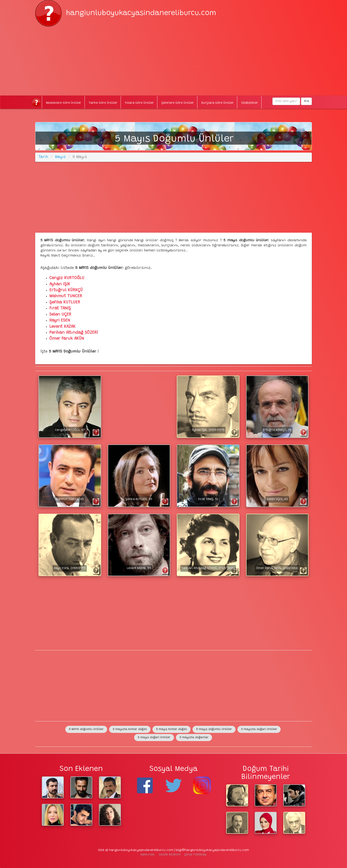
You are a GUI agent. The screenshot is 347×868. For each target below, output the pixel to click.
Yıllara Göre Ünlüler (139, 103)
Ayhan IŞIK (60, 284)
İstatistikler (250, 103)
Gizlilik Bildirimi (170, 855)
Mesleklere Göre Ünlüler (64, 103)
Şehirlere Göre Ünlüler (178, 103)
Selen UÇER (60, 315)
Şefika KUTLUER (65, 302)
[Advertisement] (173, 57)
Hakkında (147, 855)
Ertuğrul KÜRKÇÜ (66, 290)
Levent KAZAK (62, 327)
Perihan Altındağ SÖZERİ (74, 333)
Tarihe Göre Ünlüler (103, 103)
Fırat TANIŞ (60, 308)
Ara (306, 101)
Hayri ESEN (60, 321)
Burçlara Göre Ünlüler (218, 103)
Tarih (43, 157)
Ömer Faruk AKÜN (67, 339)
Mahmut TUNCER (66, 296)
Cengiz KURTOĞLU (67, 278)
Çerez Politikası (195, 855)
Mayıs (60, 157)
